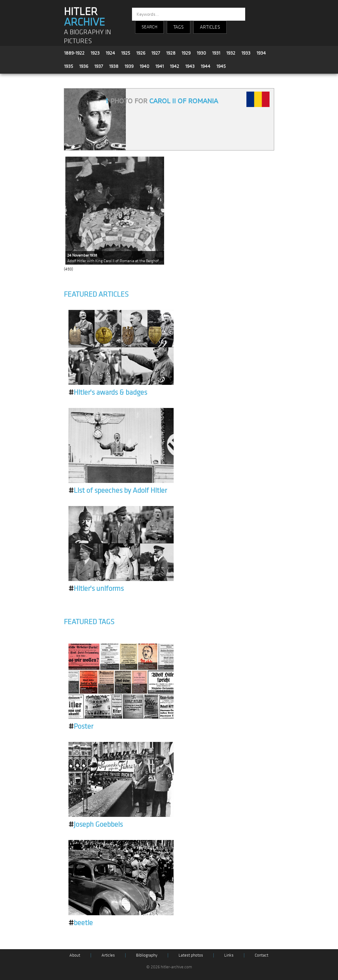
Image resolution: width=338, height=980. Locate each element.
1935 (69, 66)
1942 (175, 66)
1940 (144, 66)
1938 (114, 66)
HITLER (84, 17)
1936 (84, 66)
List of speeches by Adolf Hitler (118, 491)
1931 (216, 53)
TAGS (179, 27)
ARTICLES (210, 27)
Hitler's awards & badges (108, 393)
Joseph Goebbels (96, 825)
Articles (108, 955)
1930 (201, 53)
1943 (190, 66)
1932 (231, 53)
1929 (186, 53)
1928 (171, 53)
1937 (99, 66)
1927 (156, 53)
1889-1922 (74, 53)
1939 (129, 66)
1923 (95, 53)
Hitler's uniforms (96, 589)
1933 (246, 53)
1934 (261, 53)
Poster (81, 727)
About (75, 955)
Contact (262, 955)
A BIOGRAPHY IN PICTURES (87, 37)
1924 (110, 53)
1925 (126, 53)
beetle (81, 923)
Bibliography (147, 955)
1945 (221, 66)
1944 (206, 66)
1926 (141, 53)
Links (229, 955)
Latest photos (191, 955)
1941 (160, 66)
